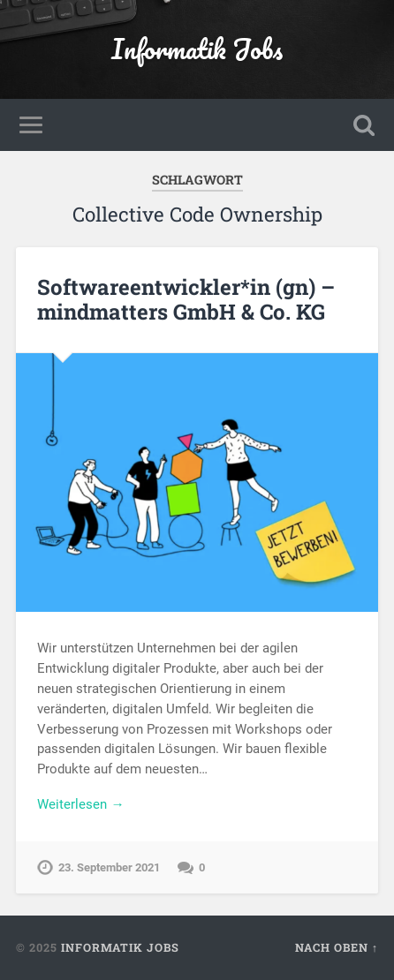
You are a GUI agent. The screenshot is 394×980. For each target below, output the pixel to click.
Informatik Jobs (197, 49)
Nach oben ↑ (337, 947)
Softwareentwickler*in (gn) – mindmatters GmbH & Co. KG (186, 300)
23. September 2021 (109, 867)
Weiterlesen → (80, 804)
